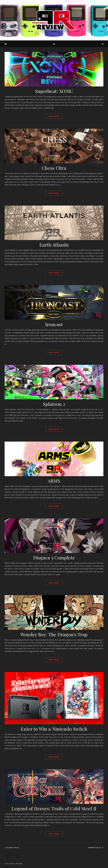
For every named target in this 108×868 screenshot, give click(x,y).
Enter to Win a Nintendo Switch (54, 729)
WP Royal (19, 864)
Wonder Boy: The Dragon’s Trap (54, 634)
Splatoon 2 (54, 404)
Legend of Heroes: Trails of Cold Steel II (54, 808)
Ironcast (54, 324)
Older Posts (12, 848)
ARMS (54, 481)
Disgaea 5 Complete (54, 557)
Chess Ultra (54, 168)
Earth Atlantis (54, 245)
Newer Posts (96, 848)
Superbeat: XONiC (54, 91)
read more (54, 116)
